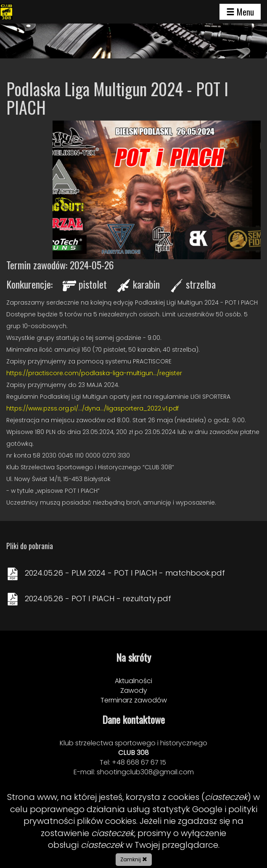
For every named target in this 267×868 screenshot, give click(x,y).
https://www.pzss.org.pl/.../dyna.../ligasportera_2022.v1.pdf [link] (93, 408)
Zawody (134, 690)
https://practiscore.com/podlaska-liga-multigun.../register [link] (94, 373)
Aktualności (133, 681)
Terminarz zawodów (134, 700)
